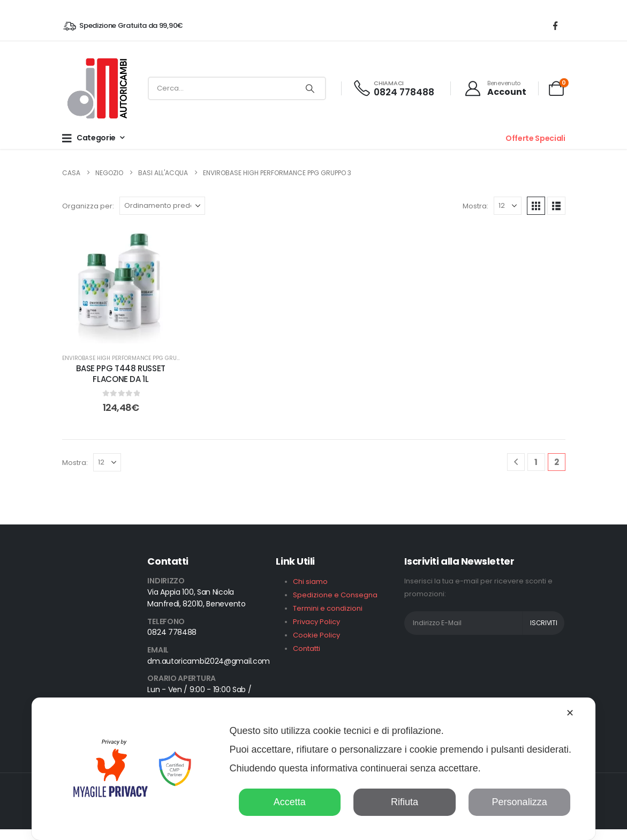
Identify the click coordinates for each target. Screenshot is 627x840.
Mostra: (475, 206)
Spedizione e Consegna (335, 595)
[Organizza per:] (162, 206)
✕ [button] (570, 713)
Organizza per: (88, 206)
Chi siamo (310, 582)
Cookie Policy (316, 635)
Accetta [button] (290, 802)
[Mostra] (508, 206)
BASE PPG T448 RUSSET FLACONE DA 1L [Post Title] (121, 374)
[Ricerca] (310, 88)
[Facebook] (555, 26)
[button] (536, 206)
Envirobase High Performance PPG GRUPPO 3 (127, 358)
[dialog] (314, 769)
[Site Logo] (96, 88)
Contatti (307, 648)
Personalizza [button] (520, 802)
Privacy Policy (316, 622)
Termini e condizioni (328, 608)
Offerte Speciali (535, 138)
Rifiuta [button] (405, 802)
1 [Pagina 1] (536, 462)
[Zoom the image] (96, 623)
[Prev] (516, 462)
